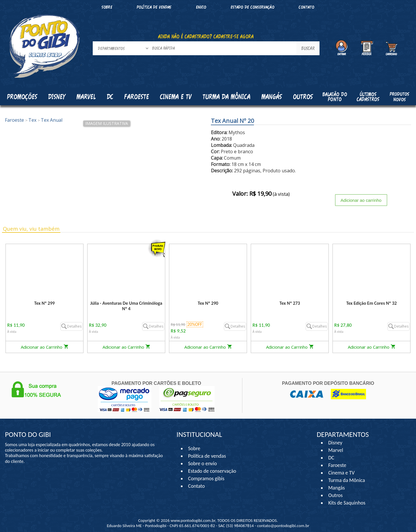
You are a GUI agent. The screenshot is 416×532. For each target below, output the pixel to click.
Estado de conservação (252, 7)
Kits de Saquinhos (347, 503)
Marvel (336, 450)
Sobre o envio (203, 463)
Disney (335, 443)
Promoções (22, 97)
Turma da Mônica (347, 480)
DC (331, 458)
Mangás (272, 97)
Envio (201, 7)
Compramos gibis (206, 479)
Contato (307, 7)
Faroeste (337, 465)
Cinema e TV (341, 473)
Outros (335, 495)
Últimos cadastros (368, 97)
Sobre (107, 7)
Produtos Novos (399, 97)
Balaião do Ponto (335, 97)
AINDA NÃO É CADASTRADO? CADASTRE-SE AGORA (206, 36)
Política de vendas (154, 7)
